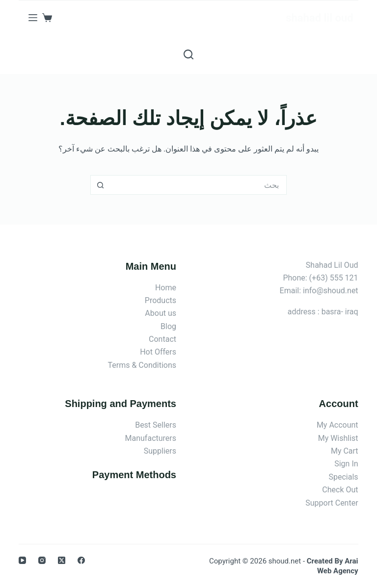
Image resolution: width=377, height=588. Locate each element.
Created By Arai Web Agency (333, 566)
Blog (168, 326)
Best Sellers (156, 425)
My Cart (345, 451)
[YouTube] (22, 560)
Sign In (346, 464)
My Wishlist (338, 438)
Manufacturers (151, 438)
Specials (344, 477)
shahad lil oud (319, 18)
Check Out (340, 490)
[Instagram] (42, 560)
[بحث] (188, 54)
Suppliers (160, 451)
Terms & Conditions (142, 365)
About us (161, 313)
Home (166, 288)
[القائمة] (33, 18)
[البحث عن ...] (198, 185)
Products (161, 300)
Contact (162, 339)
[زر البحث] (100, 185)
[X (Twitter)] (62, 560)
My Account (337, 425)
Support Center (332, 503)
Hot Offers (158, 352)
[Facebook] (81, 560)
